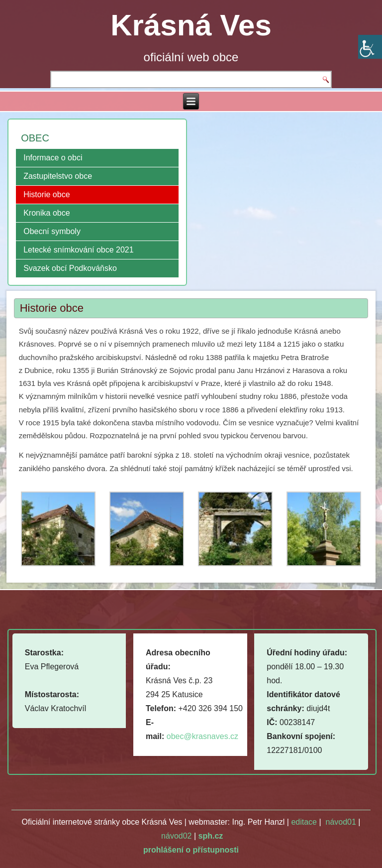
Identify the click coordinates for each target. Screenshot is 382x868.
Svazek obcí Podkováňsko (70, 268)
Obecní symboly (52, 231)
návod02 (176, 836)
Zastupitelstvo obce (58, 176)
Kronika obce (47, 213)
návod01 (340, 822)
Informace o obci (53, 158)
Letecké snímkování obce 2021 (78, 250)
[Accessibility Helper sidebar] (370, 47)
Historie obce (47, 194)
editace (304, 822)
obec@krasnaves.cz (202, 736)
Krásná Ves (191, 25)
